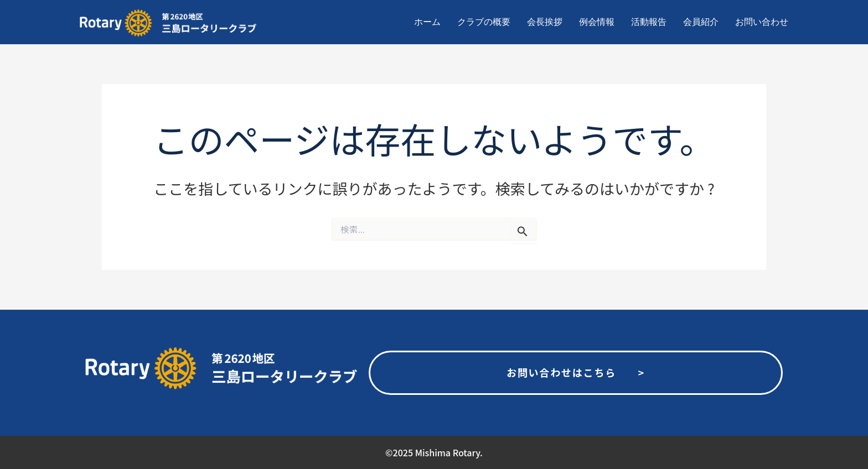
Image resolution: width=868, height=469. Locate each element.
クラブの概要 (484, 22)
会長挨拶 (545, 22)
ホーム (427, 22)
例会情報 (597, 22)
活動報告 (649, 22)
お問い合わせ (762, 22)
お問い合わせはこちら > (576, 372)
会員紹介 (701, 22)
